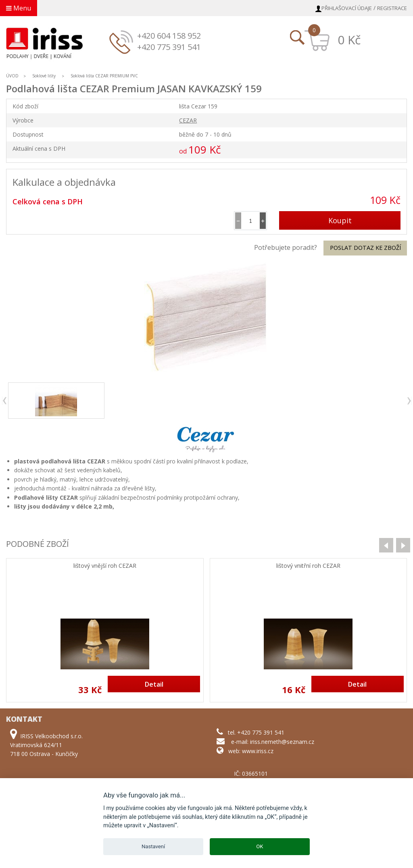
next (409, 401)
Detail (154, 684)
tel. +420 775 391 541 (256, 732)
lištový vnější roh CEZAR (105, 566)
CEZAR (188, 120)
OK (260, 846)
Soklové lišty (45, 76)
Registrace (392, 8)
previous (5, 401)
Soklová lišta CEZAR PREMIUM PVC (104, 76)
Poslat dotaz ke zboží (365, 248)
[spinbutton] (250, 221)
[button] (263, 221)
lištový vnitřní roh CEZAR (308, 566)
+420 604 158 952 (169, 36)
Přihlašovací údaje (347, 8)
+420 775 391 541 (169, 47)
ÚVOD (12, 76)
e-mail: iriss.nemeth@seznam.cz (273, 742)
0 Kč (349, 40)
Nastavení (153, 846)
